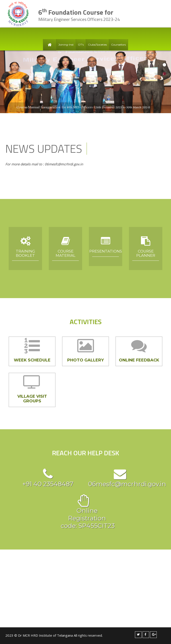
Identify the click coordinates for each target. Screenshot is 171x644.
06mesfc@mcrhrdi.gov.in (127, 484)
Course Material (66, 253)
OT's (81, 45)
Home (50, 45)
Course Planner (146, 253)
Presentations (106, 251)
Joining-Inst (66, 45)
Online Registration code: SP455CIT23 (84, 518)
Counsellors (118, 45)
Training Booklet (25, 253)
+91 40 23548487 (48, 484)
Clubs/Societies (97, 45)
